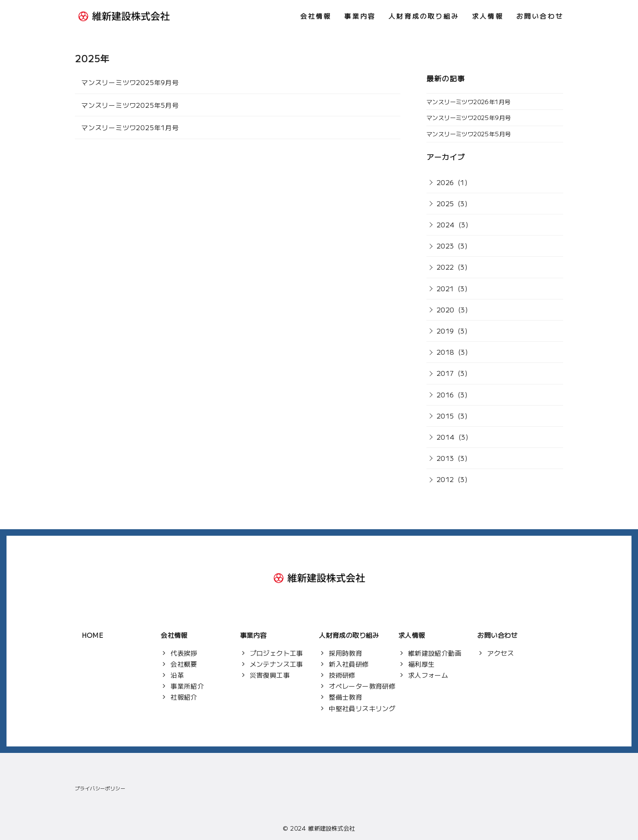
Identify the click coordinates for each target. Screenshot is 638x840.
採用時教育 (345, 653)
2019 (445, 331)
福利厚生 (422, 664)
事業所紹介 (187, 686)
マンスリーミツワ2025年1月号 (130, 127)
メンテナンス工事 (276, 664)
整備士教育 (345, 697)
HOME (93, 635)
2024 (446, 225)
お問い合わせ (540, 16)
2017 (445, 373)
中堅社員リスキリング (362, 708)
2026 (445, 182)
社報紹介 (184, 697)
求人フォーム (428, 675)
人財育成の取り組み (424, 16)
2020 (446, 310)
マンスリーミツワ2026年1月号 (468, 101)
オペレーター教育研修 (362, 686)
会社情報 (316, 16)
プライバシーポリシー (100, 788)
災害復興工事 (270, 675)
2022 (445, 267)
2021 (445, 288)
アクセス (500, 653)
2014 (446, 437)
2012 (445, 479)
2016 (445, 395)
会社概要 (184, 664)
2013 (445, 458)
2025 (445, 203)
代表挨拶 (184, 653)
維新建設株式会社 (331, 828)
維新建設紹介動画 (435, 653)
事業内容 (360, 16)
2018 (446, 352)
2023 (445, 246)
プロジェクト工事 (276, 653)
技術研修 (342, 675)
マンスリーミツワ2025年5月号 (130, 105)
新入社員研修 (349, 664)
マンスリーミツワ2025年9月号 (130, 82)
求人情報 (488, 16)
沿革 (177, 675)
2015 (445, 416)
